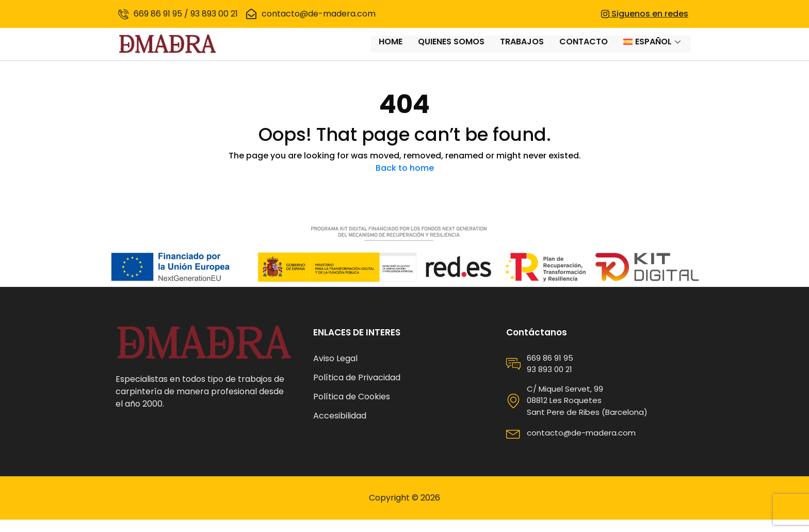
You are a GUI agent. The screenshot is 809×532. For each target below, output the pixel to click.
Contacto (584, 50)
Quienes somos (451, 50)
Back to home (405, 180)
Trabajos (522, 50)
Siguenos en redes (645, 14)
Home (391, 50)
